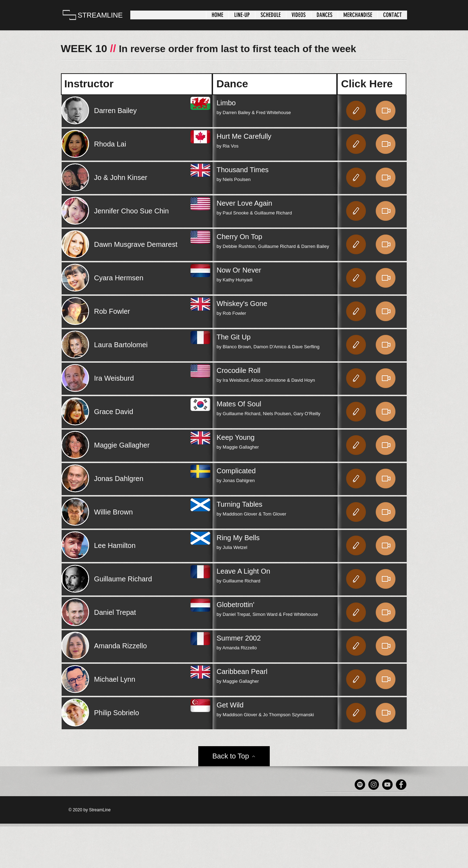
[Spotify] (360, 785)
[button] (242, 15)
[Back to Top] (234, 756)
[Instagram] (374, 785)
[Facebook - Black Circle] (401, 785)
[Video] (386, 111)
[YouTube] (387, 785)
